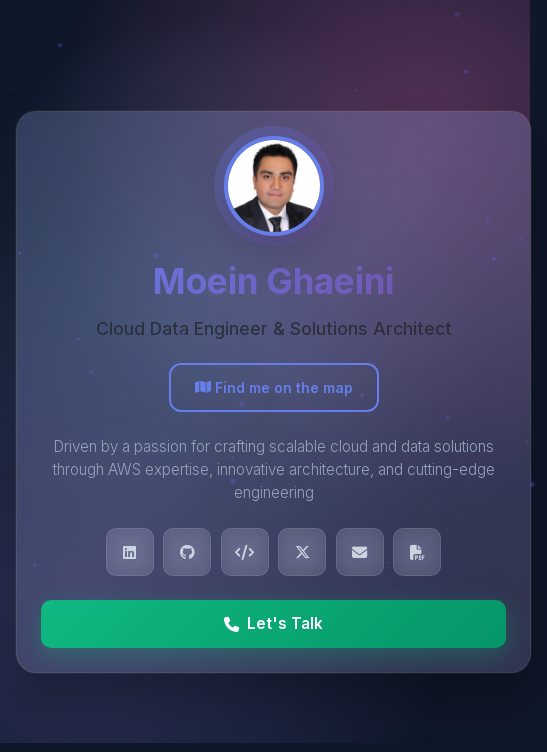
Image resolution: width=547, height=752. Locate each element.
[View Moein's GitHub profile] (187, 552)
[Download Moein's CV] (417, 552)
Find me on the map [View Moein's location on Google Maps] (274, 387)
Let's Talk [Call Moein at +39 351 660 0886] (273, 623)
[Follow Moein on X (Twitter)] (302, 552)
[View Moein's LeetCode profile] (245, 552)
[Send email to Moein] (360, 552)
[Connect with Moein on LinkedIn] (130, 552)
